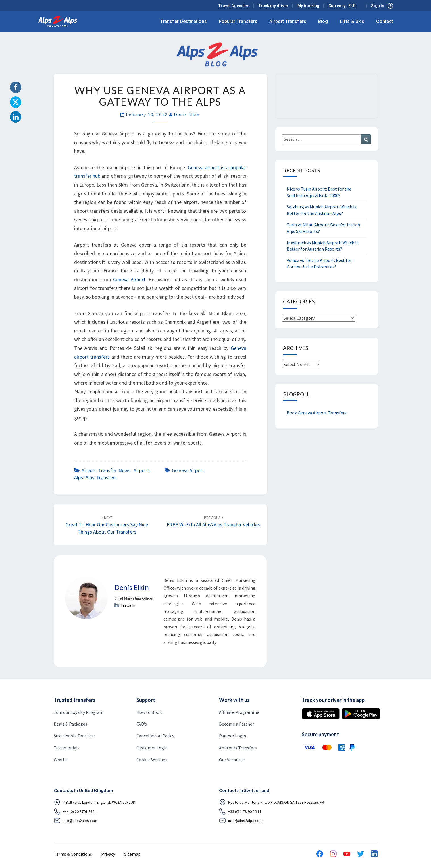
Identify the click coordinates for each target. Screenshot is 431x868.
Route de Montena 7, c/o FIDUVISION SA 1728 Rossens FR (272, 802)
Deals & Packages (70, 724)
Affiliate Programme (239, 712)
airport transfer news (106, 470)
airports (142, 470)
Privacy (108, 854)
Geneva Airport (129, 279)
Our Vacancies (232, 760)
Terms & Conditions (73, 854)
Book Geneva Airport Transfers (317, 413)
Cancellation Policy (155, 736)
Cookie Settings (152, 760)
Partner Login (233, 736)
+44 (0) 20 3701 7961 (75, 811)
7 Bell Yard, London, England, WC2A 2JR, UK (94, 802)
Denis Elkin (187, 114)
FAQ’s (142, 724)
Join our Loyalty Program (79, 712)
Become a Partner (237, 724)
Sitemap (132, 854)
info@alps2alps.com (75, 821)
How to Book (149, 712)
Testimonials (67, 748)
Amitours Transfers (238, 748)
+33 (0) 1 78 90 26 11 (240, 811)
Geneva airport (188, 470)
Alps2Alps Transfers (95, 477)
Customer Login (152, 748)
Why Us (61, 760)
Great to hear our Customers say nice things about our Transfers (107, 525)
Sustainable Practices (75, 736)
